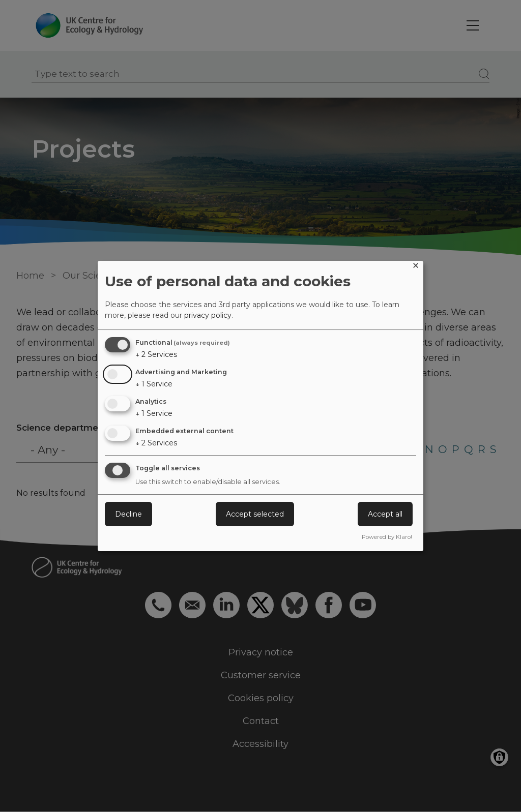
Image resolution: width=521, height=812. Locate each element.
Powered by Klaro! (387, 537)
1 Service (154, 384)
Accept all (385, 514)
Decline (128, 514)
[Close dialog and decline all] (416, 267)
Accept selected (255, 514)
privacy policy (208, 315)
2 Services (156, 354)
